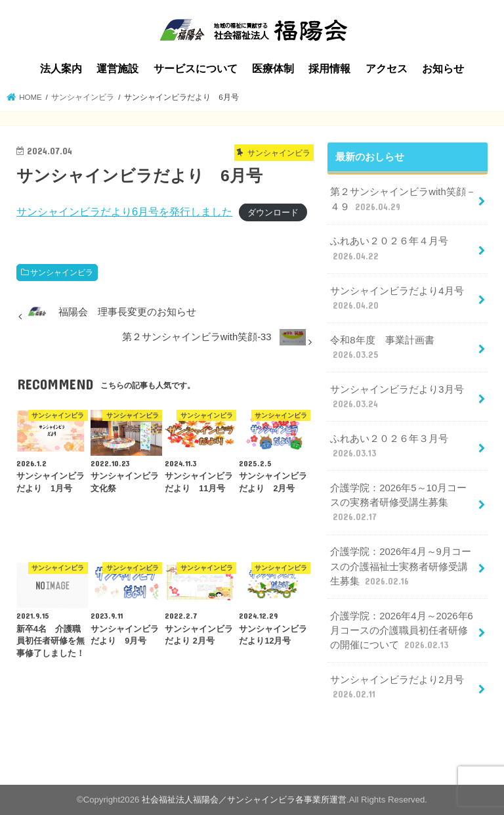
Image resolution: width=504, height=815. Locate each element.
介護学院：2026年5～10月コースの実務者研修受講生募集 (398, 503)
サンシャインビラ (62, 273)
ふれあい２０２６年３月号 (389, 447)
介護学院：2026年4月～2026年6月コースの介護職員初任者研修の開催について (401, 631)
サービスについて (196, 69)
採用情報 (329, 69)
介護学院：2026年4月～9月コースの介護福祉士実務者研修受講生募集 (400, 567)
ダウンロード (273, 212)
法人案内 (61, 69)
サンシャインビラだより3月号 (397, 397)
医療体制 (273, 69)
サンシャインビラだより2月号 (397, 688)
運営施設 (117, 69)
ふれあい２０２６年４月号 (389, 249)
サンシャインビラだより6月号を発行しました (124, 211)
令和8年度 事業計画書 (382, 348)
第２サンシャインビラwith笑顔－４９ (403, 200)
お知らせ (443, 69)
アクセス (387, 69)
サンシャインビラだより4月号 (397, 299)
